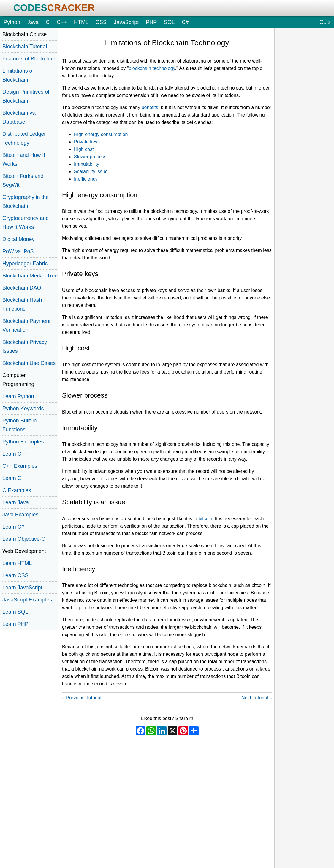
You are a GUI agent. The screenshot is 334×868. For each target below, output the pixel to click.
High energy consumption (101, 134)
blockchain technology (152, 68)
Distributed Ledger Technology (24, 138)
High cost (84, 149)
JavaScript (126, 22)
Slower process (90, 157)
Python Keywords (23, 409)
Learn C (12, 478)
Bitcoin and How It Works (24, 159)
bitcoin (205, 519)
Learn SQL (15, 612)
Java (33, 22)
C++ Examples (20, 466)
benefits (150, 107)
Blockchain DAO (22, 288)
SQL (169, 22)
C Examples (17, 490)
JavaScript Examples (27, 600)
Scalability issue (91, 171)
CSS (101, 22)
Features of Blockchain (29, 59)
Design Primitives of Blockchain (26, 96)
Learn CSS (15, 575)
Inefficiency (86, 179)
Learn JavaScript (22, 588)
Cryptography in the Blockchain (26, 202)
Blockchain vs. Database (19, 117)
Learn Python (18, 396)
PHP (151, 22)
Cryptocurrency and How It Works (26, 223)
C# (185, 22)
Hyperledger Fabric (25, 264)
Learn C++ (15, 454)
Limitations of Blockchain (18, 75)
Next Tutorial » (257, 698)
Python (12, 22)
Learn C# (13, 527)
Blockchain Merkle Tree (30, 276)
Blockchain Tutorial (25, 47)
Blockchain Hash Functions (22, 304)
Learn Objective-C (24, 539)
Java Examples (20, 515)
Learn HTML (17, 563)
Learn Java (16, 502)
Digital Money (18, 239)
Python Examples (23, 442)
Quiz (325, 22)
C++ (62, 22)
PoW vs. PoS (18, 251)
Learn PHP (15, 624)
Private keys (87, 142)
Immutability (87, 164)
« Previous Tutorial (82, 698)
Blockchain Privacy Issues (25, 347)
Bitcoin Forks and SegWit (23, 181)
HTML (81, 22)
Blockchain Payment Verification (26, 325)
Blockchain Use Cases (29, 363)
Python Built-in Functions (19, 425)
